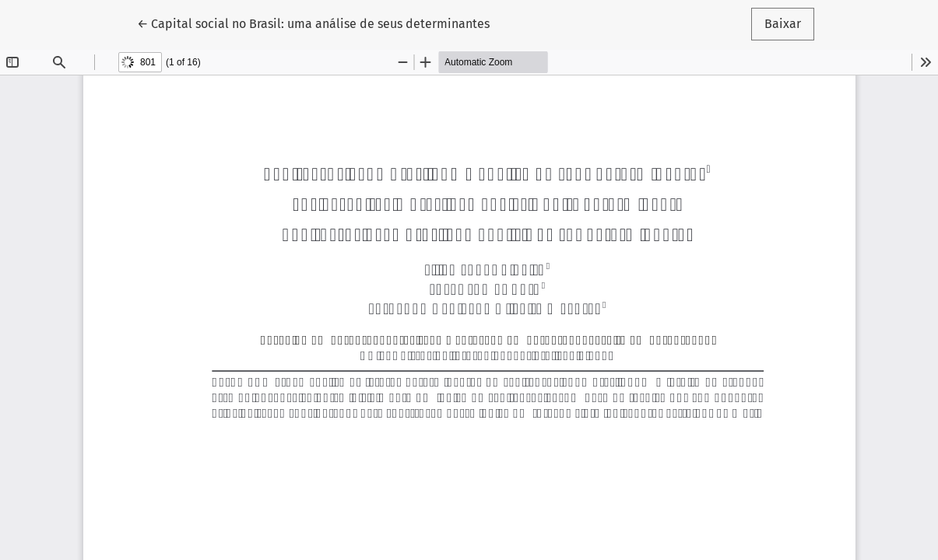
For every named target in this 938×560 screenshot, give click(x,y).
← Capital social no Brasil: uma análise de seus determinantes (313, 23)
